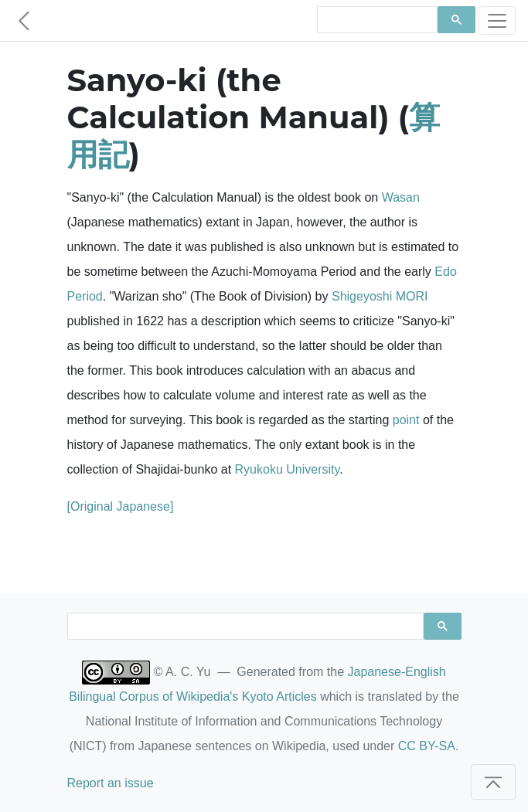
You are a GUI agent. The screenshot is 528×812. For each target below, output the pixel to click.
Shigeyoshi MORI (380, 296)
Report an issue (111, 783)
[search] (376, 20)
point (406, 420)
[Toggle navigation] (497, 20)
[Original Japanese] (121, 506)
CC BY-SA (427, 746)
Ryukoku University (288, 469)
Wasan (401, 197)
